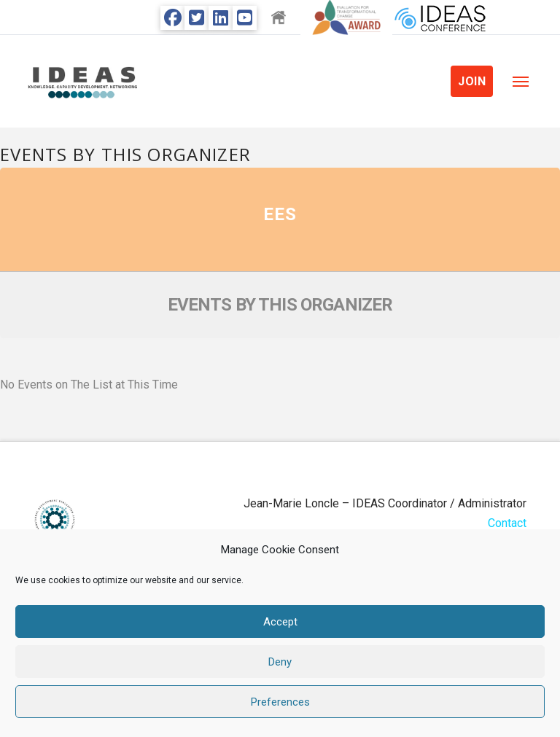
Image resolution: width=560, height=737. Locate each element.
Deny (280, 662)
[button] (521, 82)
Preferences (280, 702)
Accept (280, 622)
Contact (507, 523)
